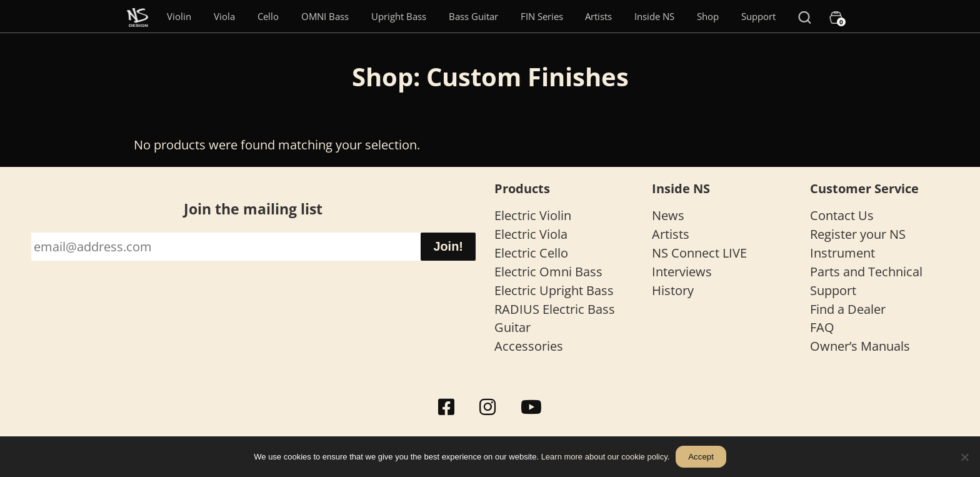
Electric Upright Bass (554, 290)
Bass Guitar (473, 16)
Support (758, 16)
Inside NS (654, 16)
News (668, 215)
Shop (708, 16)
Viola (224, 16)
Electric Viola (531, 234)
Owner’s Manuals (860, 346)
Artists (598, 16)
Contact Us (842, 215)
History (673, 290)
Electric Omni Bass (548, 272)
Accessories (529, 346)
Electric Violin (533, 215)
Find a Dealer (848, 309)
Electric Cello (531, 253)
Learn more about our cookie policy (604, 457)
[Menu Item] (137, 16)
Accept (701, 457)
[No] (964, 457)
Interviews (682, 272)
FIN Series (542, 16)
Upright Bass (399, 16)
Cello (268, 16)
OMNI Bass (325, 16)
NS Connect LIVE (699, 253)
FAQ (822, 327)
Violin (179, 16)
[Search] (804, 16)
